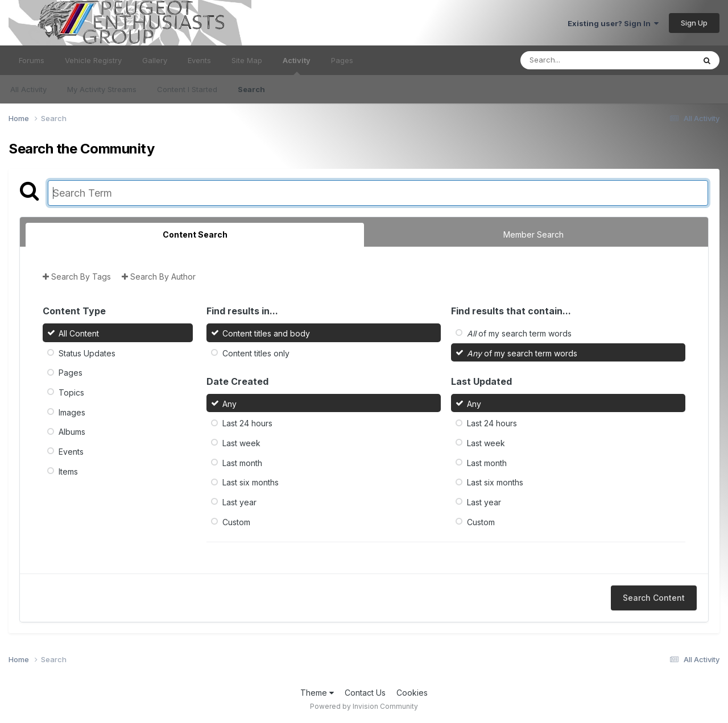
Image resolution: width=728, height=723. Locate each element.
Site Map (247, 60)
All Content (79, 333)
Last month (242, 462)
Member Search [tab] (533, 234)
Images (72, 412)
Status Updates (87, 353)
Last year (239, 502)
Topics (71, 392)
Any (229, 403)
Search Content (654, 598)
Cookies (412, 693)
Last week (241, 443)
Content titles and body (266, 333)
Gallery (155, 60)
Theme (317, 693)
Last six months (251, 482)
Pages (342, 60)
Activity (297, 65)
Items (68, 471)
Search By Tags (77, 277)
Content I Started (187, 89)
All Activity (28, 89)
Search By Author (159, 277)
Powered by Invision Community (364, 706)
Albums (72, 432)
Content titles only (256, 353)
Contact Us (365, 693)
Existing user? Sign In (613, 23)
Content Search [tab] (195, 234)
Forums (32, 60)
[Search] (576, 60)
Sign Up (694, 23)
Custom (236, 522)
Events (199, 60)
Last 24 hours (247, 423)
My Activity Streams (102, 89)
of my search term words (519, 333)
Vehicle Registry (93, 60)
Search (251, 89)
